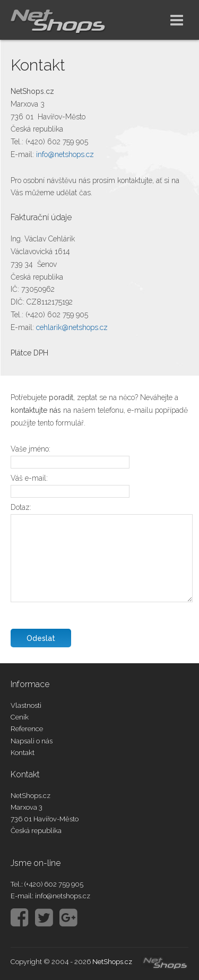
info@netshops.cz (65, 154)
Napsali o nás (32, 741)
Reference (27, 729)
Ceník (20, 717)
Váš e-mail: (29, 478)
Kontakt (23, 753)
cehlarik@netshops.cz (72, 327)
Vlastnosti (26, 705)
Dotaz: (21, 507)
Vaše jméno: (31, 449)
